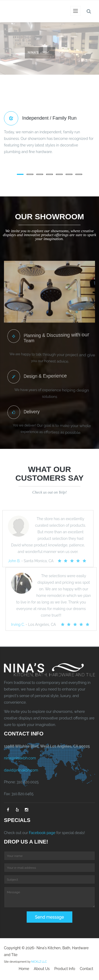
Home (24, 969)
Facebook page (42, 833)
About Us (42, 969)
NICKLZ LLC (39, 962)
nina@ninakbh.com (20, 758)
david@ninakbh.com (21, 770)
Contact (86, 969)
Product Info (65, 969)
